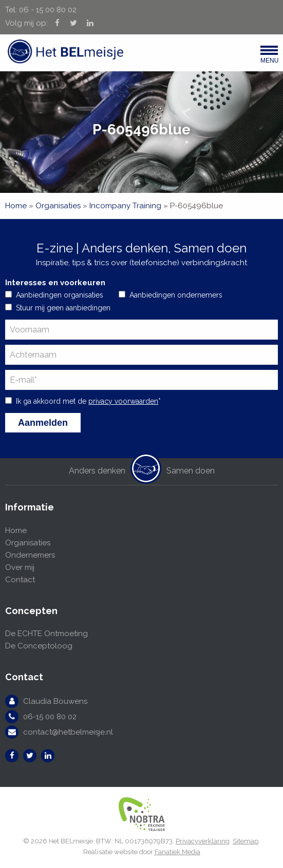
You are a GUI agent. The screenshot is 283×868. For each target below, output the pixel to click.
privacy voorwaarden (123, 401)
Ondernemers (30, 555)
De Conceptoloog (39, 646)
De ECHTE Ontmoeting (46, 634)
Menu (269, 57)
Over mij (20, 567)
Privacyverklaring (203, 841)
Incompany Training (125, 206)
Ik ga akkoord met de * (88, 401)
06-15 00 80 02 (50, 717)
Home (16, 206)
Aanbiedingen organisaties (60, 295)
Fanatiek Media (177, 852)
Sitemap (246, 841)
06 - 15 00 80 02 (48, 10)
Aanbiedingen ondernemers (176, 295)
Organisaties (58, 206)
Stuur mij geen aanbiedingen (63, 308)
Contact (20, 580)
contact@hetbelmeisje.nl (68, 732)
